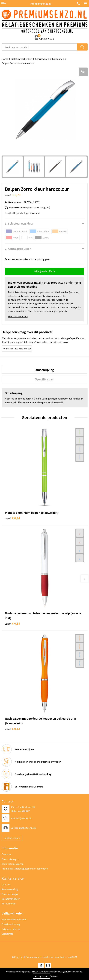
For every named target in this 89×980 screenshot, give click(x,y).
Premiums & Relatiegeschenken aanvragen (25, 869)
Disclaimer (7, 934)
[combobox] (40, 47)
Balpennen (58, 59)
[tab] (44, 370)
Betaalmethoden (11, 899)
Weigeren (54, 976)
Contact (6, 884)
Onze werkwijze (10, 894)
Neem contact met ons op (17, 348)
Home (5, 59)
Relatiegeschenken (22, 59)
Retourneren (9, 904)
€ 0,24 (12, 518)
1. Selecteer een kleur (19, 223)
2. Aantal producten (18, 249)
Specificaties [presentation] (44, 379)
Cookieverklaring (11, 924)
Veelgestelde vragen (13, 864)
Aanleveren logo (10, 889)
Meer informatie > (18, 316)
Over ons (6, 854)
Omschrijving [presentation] (44, 370)
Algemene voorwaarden (14, 919)
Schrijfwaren (42, 59)
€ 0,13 (12, 623)
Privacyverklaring (11, 929)
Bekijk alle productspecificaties (23, 213)
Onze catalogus (10, 859)
